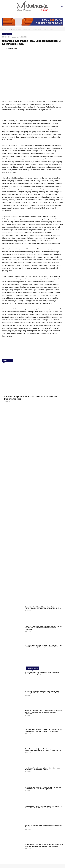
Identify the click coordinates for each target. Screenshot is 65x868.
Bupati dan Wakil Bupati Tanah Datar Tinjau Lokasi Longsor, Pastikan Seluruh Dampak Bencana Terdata (43, 637)
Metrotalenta (12, 48)
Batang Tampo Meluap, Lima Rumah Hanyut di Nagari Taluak (43, 855)
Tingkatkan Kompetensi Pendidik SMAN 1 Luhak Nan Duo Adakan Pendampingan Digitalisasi (43, 817)
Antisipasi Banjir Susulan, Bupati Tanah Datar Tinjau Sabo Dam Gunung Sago (31, 398)
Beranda (4, 29)
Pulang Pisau (11, 29)
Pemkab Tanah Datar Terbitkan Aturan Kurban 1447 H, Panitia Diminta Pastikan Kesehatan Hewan (43, 836)
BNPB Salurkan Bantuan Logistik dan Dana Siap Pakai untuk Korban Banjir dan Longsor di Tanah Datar (43, 675)
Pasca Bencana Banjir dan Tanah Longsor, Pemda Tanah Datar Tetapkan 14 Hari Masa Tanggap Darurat (43, 778)
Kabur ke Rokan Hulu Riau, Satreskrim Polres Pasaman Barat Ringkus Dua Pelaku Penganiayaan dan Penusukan (44, 656)
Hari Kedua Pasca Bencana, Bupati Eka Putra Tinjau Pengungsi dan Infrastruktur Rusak (42, 798)
